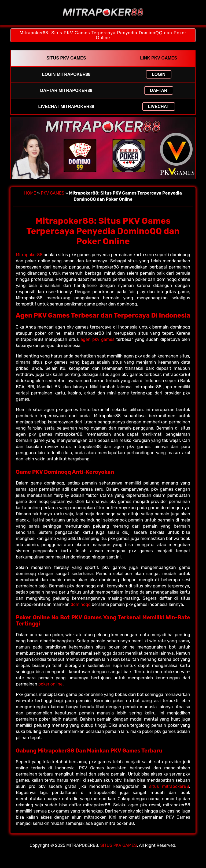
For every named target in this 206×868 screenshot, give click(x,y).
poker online (50, 684)
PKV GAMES (53, 193)
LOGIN (159, 74)
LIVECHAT (159, 107)
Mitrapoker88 (29, 255)
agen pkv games (97, 339)
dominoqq (81, 604)
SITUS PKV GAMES (119, 845)
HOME (30, 193)
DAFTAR (159, 90)
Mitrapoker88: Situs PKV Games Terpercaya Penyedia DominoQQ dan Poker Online (103, 35)
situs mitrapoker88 (169, 786)
